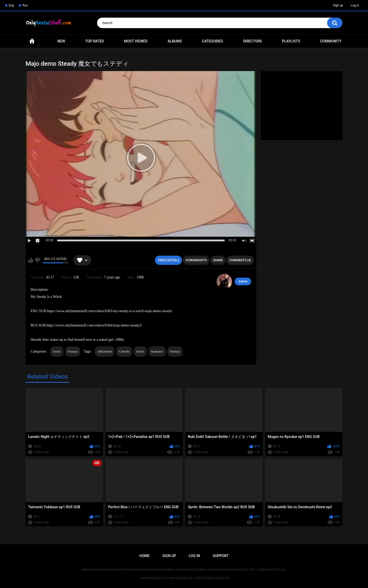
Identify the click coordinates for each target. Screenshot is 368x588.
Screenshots (196, 260)
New (61, 41)
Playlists (291, 41)
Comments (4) (240, 260)
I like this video (31, 260)
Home (32, 41)
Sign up (338, 5)
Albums (175, 41)
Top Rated (94, 41)
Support (221, 556)
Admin (243, 281)
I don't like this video (37, 260)
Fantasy (73, 352)
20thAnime (105, 352)
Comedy (124, 352)
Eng (11, 5)
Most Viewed (136, 41)
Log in (355, 5)
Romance (157, 352)
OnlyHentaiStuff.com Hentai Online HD (166, 578)
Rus (25, 5)
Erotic (57, 352)
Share (218, 260)
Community (331, 41)
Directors (252, 41)
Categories (212, 41)
